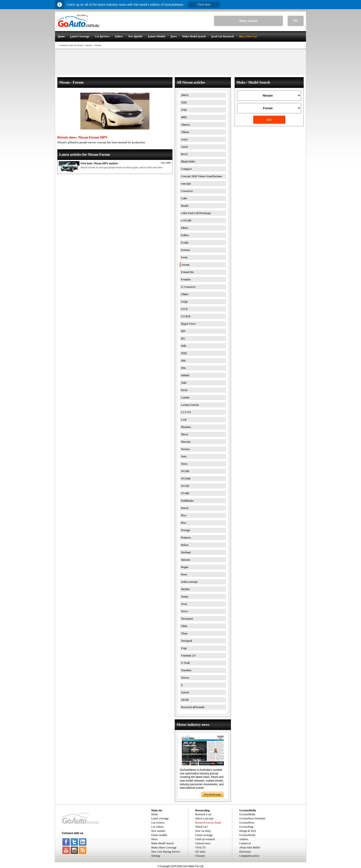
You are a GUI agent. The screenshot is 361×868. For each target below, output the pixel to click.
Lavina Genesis (190, 405)
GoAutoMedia (247, 814)
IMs (183, 361)
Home (155, 814)
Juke (184, 383)
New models (158, 831)
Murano (186, 442)
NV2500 (186, 479)
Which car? (202, 827)
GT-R (184, 309)
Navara (185, 449)
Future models (159, 835)
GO (296, 21)
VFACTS (200, 847)
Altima (185, 132)
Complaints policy (249, 856)
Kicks (184, 390)
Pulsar (185, 545)
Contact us (245, 843)
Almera (185, 125)
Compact (186, 169)
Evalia (185, 243)
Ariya (184, 139)
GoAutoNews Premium (252, 818)
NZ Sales (200, 852)
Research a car (203, 814)
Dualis (185, 206)
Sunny (185, 597)
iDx (183, 338)
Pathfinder (187, 501)
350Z (184, 103)
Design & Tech (247, 831)
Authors (244, 839)
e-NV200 (186, 221)
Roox (184, 574)
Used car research (205, 839)
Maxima (186, 427)
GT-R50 (186, 316)
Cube (184, 198)
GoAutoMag (246, 827)
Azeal (184, 147)
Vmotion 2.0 (188, 656)
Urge (184, 648)
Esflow (185, 235)
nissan (89, 45)
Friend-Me (187, 272)
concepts (186, 184)
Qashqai (186, 552)
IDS (183, 331)
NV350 (185, 486)
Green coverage (204, 835)
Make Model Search (162, 843)
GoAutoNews (247, 823)
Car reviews (158, 823)
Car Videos (157, 827)
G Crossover (188, 287)
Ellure (185, 228)
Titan (184, 633)
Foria (184, 257)
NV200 (185, 471)
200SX (185, 95)
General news (203, 843)
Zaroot (185, 692)
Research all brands (193, 707)
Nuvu (184, 464)
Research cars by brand (208, 823)
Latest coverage (160, 818)
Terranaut (187, 619)
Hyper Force (188, 324)
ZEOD (185, 700)
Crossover (187, 191)
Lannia (185, 397)
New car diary (203, 831)
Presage (186, 530)
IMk (184, 346)
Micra (185, 434)
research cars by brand (71, 45)
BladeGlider (188, 162)
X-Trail (185, 663)
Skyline (185, 589)
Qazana (185, 560)
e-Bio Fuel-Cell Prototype (196, 213)
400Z (184, 117)
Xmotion (186, 670)
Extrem (185, 250)
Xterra (185, 678)
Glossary (200, 856)
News (154, 839)
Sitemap (156, 856)
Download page (213, 794)
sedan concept (189, 582)
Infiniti (185, 375)
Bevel (184, 154)
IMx (183, 368)
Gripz (184, 302)
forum (98, 45)
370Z (184, 110)
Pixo (184, 523)
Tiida (184, 626)
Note (184, 456)
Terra (184, 611)
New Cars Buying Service (166, 852)
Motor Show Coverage (164, 847)
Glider (185, 294)
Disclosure (245, 852)
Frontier (186, 280)
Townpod (186, 641)
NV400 (185, 493)
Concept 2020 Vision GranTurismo (201, 176)
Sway (184, 604)
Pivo (184, 515)
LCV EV (186, 412)
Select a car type (204, 818)
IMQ (184, 353)
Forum (185, 265)
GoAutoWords (247, 835)
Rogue (185, 567)
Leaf (184, 420)
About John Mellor (250, 847)
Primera (186, 538)
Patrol (185, 508)
